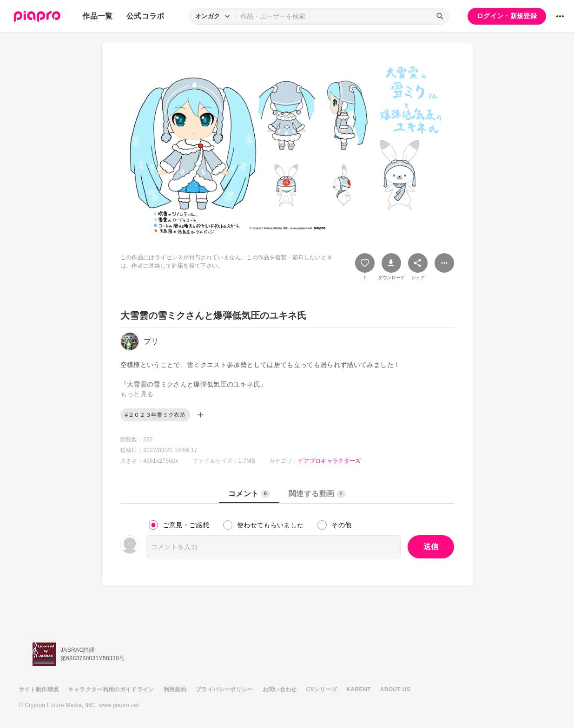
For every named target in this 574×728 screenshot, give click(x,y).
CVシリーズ (322, 689)
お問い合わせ (280, 689)
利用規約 (175, 689)
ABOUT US (395, 689)
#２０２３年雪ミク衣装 (155, 415)
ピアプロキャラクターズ (330, 461)
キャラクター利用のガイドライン (111, 689)
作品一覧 (97, 16)
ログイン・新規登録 (507, 16)
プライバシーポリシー (224, 689)
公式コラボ (145, 16)
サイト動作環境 (39, 689)
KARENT (359, 689)
